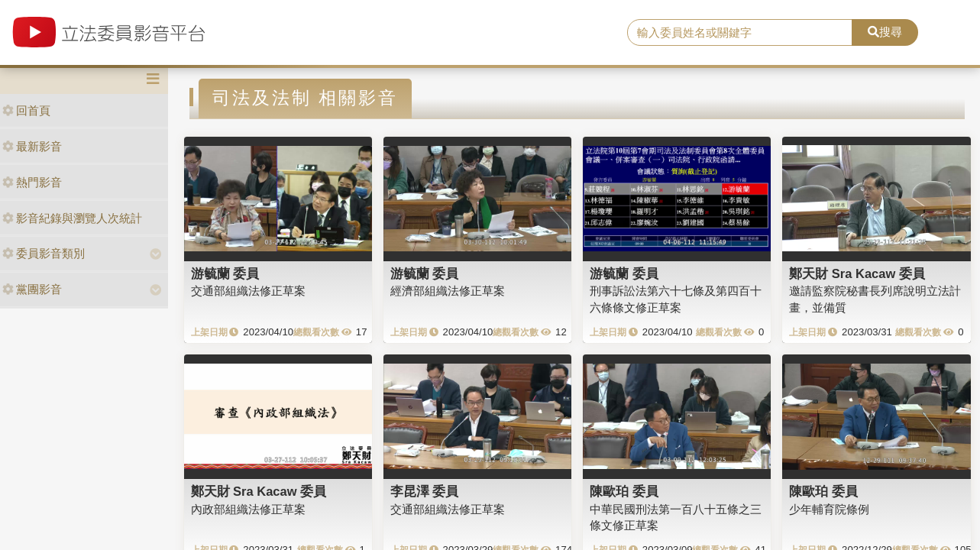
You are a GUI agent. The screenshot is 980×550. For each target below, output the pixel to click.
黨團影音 (32, 289)
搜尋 (885, 32)
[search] (739, 33)
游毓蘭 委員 (225, 273)
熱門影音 (32, 182)
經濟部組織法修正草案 (448, 291)
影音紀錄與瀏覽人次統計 (72, 218)
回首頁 (26, 110)
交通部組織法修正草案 (248, 291)
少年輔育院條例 (829, 509)
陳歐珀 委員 (624, 491)
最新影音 (32, 146)
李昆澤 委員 (425, 491)
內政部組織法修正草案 (248, 509)
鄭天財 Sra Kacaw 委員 (857, 273)
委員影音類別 (44, 253)
